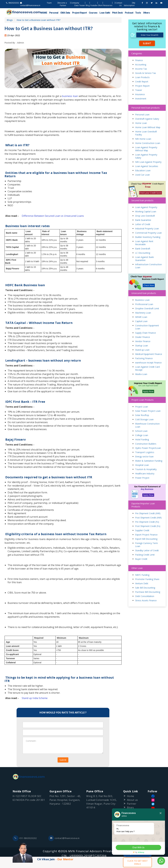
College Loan (142, 435)
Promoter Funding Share (147, 579)
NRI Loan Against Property (148, 162)
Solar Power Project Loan (148, 411)
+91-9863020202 (25, 838)
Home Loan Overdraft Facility (146, 133)
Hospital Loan (142, 465)
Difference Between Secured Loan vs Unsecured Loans (53, 216)
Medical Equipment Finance (149, 354)
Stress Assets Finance (146, 601)
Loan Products (142, 77)
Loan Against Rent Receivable (144, 243)
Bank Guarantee (143, 220)
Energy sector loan (144, 457)
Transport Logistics (145, 452)
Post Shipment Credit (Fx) (148, 526)
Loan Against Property (146, 207)
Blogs (10, 20)
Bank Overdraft (143, 249)
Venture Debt (142, 584)
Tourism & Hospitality (146, 469)
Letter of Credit (143, 224)
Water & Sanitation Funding (149, 461)
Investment (141, 99)
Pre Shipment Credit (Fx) (147, 522)
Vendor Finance (143, 341)
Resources (108, 5)
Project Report (78, 13)
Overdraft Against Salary (147, 119)
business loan (70, 96)
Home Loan (141, 123)
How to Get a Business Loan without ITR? (39, 20)
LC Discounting (143, 253)
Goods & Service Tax (146, 73)
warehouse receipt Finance (148, 363)
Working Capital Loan (146, 211)
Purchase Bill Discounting (148, 592)
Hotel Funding (142, 440)
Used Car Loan (142, 175)
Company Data (75, 4)
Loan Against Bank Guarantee (144, 259)
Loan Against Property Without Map (146, 149)
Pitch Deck (115, 13)
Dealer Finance (143, 337)
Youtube (94, 5)
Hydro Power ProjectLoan (148, 448)
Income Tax (141, 69)
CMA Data (64, 13)
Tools (135, 13)
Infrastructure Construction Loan (148, 266)
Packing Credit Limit (145, 555)
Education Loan (143, 170)
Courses (91, 13)
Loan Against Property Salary (146, 156)
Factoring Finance (144, 358)
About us (132, 800)
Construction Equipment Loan (147, 327)
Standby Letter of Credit (147, 551)
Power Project (142, 478)
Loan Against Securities (147, 166)
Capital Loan (141, 321)
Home (131, 796)
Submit (63, 760)
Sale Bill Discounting (145, 588)
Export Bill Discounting (146, 539)
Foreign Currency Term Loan (147, 545)
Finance (139, 60)
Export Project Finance (146, 535)
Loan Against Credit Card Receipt (147, 368)
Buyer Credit (141, 559)
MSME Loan (141, 317)
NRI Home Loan (143, 139)
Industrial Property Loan (147, 229)
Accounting (141, 65)
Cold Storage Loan (144, 420)
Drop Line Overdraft (145, 216)
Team (49, 3)
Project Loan (142, 407)
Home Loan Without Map (148, 127)
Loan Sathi (102, 13)
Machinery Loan (143, 313)
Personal (53, 13)
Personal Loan (142, 115)
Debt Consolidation (145, 596)
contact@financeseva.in (64, 838)
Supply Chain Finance (146, 333)
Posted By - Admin (14, 43)
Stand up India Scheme (35, 698)
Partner (132, 804)
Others (142, 13)
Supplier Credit (142, 531)
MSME (44, 13)
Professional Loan (144, 304)
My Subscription (129, 4)
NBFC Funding (142, 575)
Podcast (126, 13)
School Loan (141, 431)
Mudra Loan (141, 374)
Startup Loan (142, 346)
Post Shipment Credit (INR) (148, 518)
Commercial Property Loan (148, 233)
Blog (88, 5)
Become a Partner (63, 4)
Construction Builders (146, 444)
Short (100, 5)
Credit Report (142, 82)
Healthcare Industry (145, 474)
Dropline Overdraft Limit (147, 309)
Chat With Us (138, 848)
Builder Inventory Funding (148, 237)
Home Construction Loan (148, 143)
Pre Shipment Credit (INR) (148, 513)
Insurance (140, 94)
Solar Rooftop (142, 415)
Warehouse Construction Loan (147, 425)
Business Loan (142, 300)
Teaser (82, 5)
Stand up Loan (142, 350)
